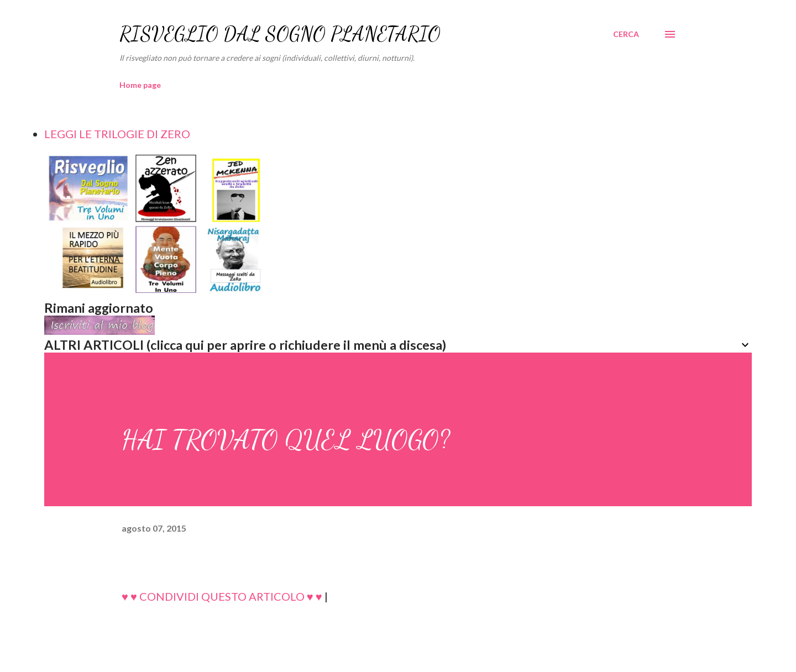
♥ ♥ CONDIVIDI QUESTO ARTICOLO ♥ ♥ (222, 596)
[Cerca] (626, 34)
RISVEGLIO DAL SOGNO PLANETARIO (280, 34)
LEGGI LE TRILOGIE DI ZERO (117, 134)
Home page (140, 85)
